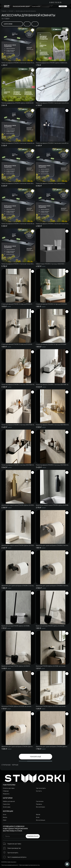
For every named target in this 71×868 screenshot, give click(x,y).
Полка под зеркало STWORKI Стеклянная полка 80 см (52, 143)
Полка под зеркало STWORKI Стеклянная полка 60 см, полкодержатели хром (52, 103)
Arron (5, 814)
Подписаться (33, 836)
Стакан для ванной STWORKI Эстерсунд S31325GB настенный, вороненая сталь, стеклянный (17, 344)
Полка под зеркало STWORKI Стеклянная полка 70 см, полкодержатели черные (52, 224)
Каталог (11, 11)
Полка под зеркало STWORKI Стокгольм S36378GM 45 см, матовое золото (52, 425)
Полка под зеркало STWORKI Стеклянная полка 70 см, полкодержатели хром (18, 63)
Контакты (39, 791)
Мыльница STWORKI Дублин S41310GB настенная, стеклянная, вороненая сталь (16, 706)
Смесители (6, 804)
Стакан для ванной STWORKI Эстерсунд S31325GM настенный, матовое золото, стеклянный (51, 304)
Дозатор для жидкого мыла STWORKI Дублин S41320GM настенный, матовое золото (18, 505)
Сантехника (40, 801)
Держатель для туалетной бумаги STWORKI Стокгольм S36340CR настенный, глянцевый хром (52, 545)
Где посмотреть (41, 788)
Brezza (5, 817)
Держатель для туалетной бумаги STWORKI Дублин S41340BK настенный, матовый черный (17, 747)
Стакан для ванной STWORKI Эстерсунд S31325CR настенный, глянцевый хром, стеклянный (17, 304)
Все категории (40, 807)
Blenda (38, 814)
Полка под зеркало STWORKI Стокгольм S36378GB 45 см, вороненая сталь (52, 465)
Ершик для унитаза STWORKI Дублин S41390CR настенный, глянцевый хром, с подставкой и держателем (16, 666)
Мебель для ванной (9, 801)
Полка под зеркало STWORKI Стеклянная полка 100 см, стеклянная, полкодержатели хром (18, 183)
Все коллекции (41, 820)
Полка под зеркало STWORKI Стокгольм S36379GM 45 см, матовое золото (18, 385)
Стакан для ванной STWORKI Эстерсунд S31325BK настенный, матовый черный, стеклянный (51, 344)
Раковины (39, 804)
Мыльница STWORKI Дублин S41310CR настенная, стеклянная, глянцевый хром (51, 706)
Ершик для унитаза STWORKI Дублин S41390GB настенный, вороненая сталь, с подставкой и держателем (50, 626)
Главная (4, 11)
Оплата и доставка (9, 788)
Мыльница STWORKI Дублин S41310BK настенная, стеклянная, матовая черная (51, 666)
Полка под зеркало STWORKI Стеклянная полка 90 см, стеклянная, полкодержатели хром (18, 224)
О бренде (6, 791)
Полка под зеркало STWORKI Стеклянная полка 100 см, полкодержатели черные (18, 264)
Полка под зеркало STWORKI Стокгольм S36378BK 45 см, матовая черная (18, 465)
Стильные (6, 765)
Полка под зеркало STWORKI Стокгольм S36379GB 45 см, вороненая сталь (18, 425)
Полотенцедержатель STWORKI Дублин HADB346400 (17, 103)
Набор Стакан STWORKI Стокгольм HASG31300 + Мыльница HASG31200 (50, 264)
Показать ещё (35, 757)
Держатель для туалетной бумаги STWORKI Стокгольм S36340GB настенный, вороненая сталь (52, 586)
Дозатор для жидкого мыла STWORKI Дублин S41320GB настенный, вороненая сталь (18, 545)
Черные (15, 765)
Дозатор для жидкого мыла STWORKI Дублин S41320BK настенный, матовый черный (52, 505)
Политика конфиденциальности (10, 865)
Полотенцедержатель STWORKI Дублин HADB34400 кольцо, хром (51, 63)
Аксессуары (7, 807)
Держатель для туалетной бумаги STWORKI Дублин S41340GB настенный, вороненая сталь (51, 747)
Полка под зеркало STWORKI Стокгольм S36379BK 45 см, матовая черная (52, 385)
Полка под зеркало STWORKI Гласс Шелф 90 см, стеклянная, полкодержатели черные (50, 183)
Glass (5, 820)
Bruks (38, 817)
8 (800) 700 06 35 (55, 2)
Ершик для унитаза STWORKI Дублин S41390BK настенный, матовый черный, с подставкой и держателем (16, 626)
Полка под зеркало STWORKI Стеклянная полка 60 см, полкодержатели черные (18, 143)
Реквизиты (6, 794)
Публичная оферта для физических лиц (29, 865)
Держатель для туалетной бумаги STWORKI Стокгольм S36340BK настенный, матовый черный (18, 586)
